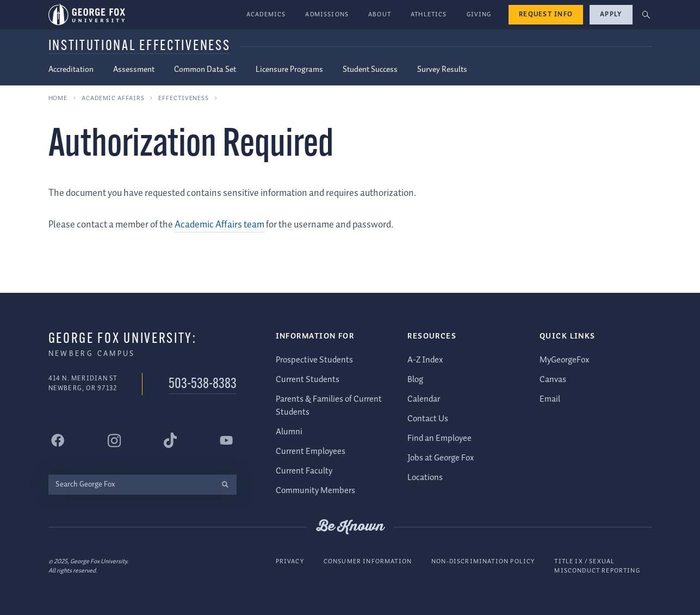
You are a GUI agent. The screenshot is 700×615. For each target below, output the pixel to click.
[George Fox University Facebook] (58, 440)
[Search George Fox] (131, 485)
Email (550, 399)
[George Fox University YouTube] (226, 440)
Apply (611, 14)
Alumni (289, 432)
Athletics (429, 14)
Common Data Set (205, 70)
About (380, 14)
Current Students (308, 380)
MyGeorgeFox (564, 360)
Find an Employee (439, 438)
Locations (425, 478)
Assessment (134, 70)
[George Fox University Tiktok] (170, 440)
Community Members (315, 491)
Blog (415, 380)
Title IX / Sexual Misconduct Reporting (597, 566)
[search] (225, 485)
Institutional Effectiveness (140, 47)
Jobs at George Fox (441, 458)
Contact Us (428, 419)
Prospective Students (314, 360)
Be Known (350, 527)
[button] (646, 15)
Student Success (370, 70)
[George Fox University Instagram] (114, 441)
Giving (479, 14)
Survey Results (442, 70)
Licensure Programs (289, 70)
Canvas (553, 380)
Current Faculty (304, 471)
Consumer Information (368, 561)
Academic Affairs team (219, 225)
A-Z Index (425, 360)
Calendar (424, 399)
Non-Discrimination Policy (483, 561)
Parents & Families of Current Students (329, 406)
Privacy (290, 561)
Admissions (327, 14)
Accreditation (71, 70)
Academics (266, 14)
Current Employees (311, 451)
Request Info (546, 14)
